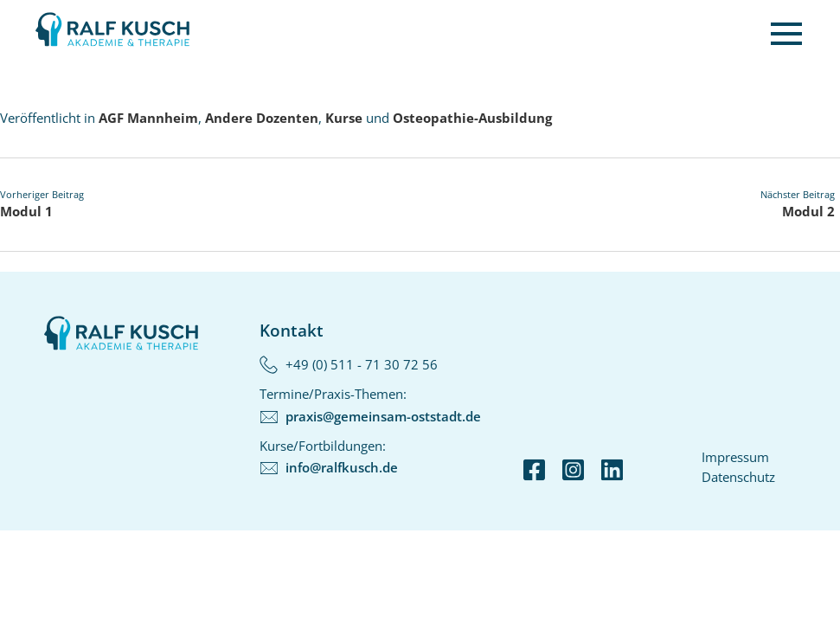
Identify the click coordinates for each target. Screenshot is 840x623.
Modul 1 (26, 211)
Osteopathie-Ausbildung (472, 118)
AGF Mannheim (148, 118)
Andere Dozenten (262, 118)
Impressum (735, 457)
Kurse (344, 118)
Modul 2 (808, 211)
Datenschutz (738, 477)
